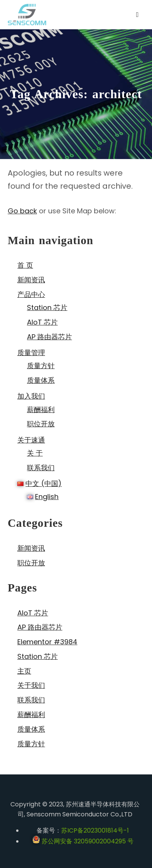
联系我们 (41, 468)
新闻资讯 (31, 280)
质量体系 (41, 380)
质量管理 (31, 353)
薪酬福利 (41, 410)
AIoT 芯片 (42, 322)
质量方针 (41, 366)
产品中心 (31, 294)
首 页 (25, 265)
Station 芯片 (47, 307)
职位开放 (41, 424)
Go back (22, 211)
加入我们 (31, 396)
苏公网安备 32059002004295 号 (83, 841)
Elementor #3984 (47, 642)
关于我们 (31, 685)
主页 (24, 671)
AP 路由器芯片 (49, 337)
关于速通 (31, 440)
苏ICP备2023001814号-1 (95, 830)
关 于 (35, 453)
